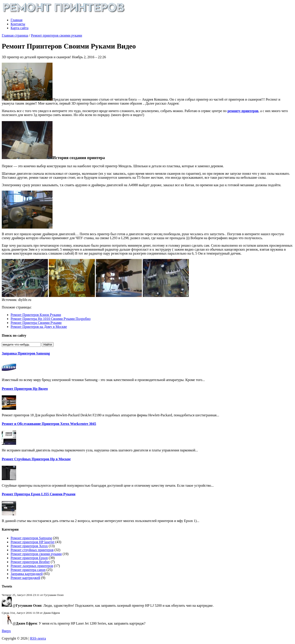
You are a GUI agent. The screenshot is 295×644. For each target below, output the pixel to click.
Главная (17, 20)
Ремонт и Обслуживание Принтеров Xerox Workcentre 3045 (49, 424)
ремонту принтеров (243, 111)
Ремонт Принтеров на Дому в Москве (39, 327)
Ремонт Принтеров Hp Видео (25, 389)
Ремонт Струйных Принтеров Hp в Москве (36, 459)
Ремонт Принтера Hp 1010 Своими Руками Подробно (51, 319)
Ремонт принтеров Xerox (29, 546)
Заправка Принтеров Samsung (26, 353)
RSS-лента (38, 638)
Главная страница (15, 35)
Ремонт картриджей (25, 578)
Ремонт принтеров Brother (30, 562)
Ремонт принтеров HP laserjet (33, 542)
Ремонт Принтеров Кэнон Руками (36, 315)
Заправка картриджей (27, 574)
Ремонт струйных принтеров (32, 550)
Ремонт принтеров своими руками (56, 35)
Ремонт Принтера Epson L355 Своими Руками (39, 494)
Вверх (6, 631)
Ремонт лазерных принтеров (32, 566)
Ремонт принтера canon (28, 570)
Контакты (18, 24)
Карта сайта (20, 28)
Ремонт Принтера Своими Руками (36, 323)
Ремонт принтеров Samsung (31, 538)
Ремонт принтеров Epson (29, 558)
